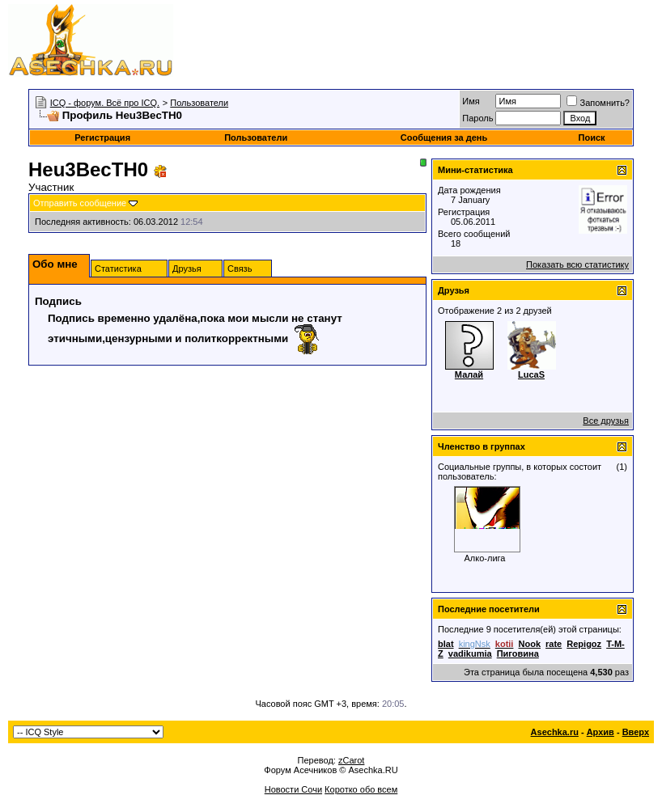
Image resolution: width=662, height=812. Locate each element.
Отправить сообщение (80, 203)
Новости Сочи (293, 789)
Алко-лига (485, 558)
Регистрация (102, 137)
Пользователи (199, 103)
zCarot (351, 760)
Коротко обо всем (361, 789)
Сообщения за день (444, 137)
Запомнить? (598, 103)
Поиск (592, 137)
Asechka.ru (555, 732)
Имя (471, 101)
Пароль (477, 118)
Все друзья (606, 421)
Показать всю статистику (577, 264)
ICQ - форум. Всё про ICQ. (105, 103)
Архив (600, 732)
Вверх (636, 732)
